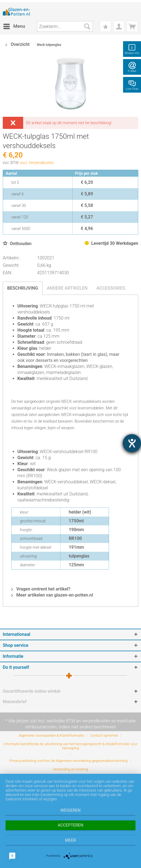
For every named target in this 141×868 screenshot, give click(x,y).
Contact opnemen (104, 735)
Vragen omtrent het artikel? (41, 589)
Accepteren (70, 825)
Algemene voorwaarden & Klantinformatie (51, 735)
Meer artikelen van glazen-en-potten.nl (52, 595)
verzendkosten (96, 721)
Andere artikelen (67, 288)
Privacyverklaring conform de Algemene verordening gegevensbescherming (68, 761)
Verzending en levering (71, 769)
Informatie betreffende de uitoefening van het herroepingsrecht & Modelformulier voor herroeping (70, 746)
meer (70, 840)
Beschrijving (23, 288)
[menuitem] (14, 26)
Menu (14, 25)
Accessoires (111, 288)
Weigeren (70, 810)
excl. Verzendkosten (37, 163)
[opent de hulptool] (132, 443)
